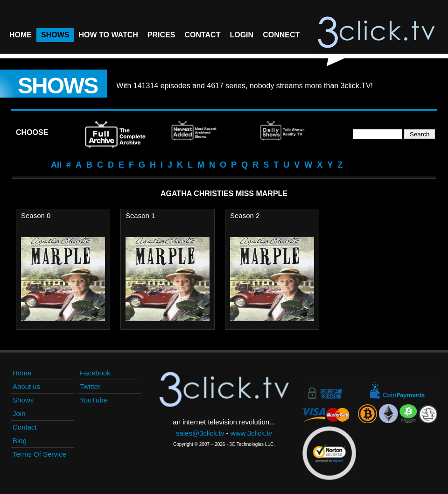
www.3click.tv (251, 433)
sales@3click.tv (200, 433)
